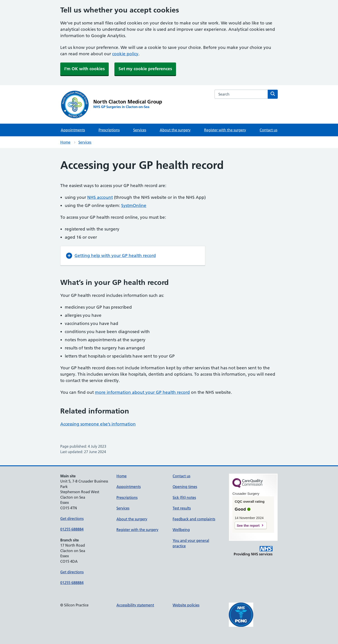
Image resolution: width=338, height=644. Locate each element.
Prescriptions (109, 130)
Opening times (185, 487)
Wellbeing (181, 530)
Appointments (73, 130)
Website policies (186, 605)
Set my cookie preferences (145, 69)
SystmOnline (134, 205)
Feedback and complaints (194, 519)
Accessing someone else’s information (98, 424)
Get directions (72, 519)
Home (65, 142)
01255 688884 (72, 529)
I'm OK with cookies (84, 69)
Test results (182, 508)
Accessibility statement (135, 605)
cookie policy (125, 54)
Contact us (268, 130)
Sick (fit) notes (184, 497)
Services (140, 130)
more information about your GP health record (142, 392)
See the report (248, 525)
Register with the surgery (225, 130)
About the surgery (175, 130)
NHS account (100, 197)
